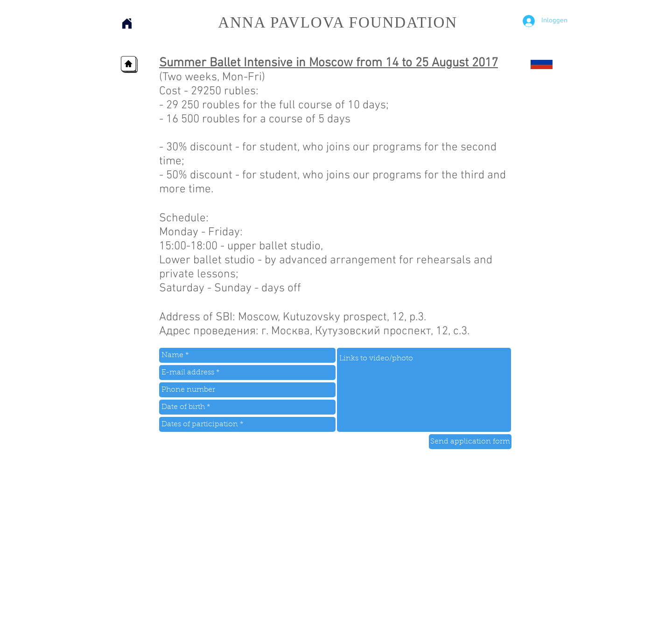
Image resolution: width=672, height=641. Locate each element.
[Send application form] (470, 442)
